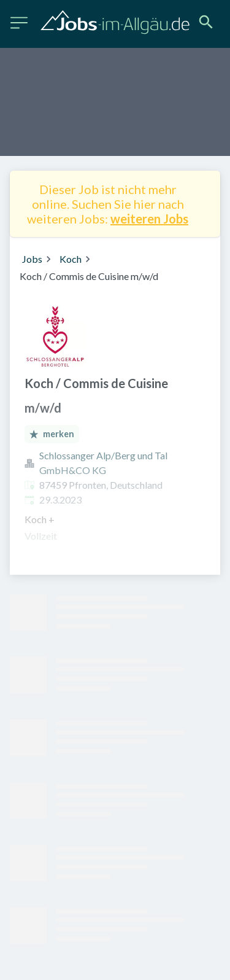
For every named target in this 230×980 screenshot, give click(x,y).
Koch (71, 259)
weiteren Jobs (149, 219)
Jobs (32, 259)
